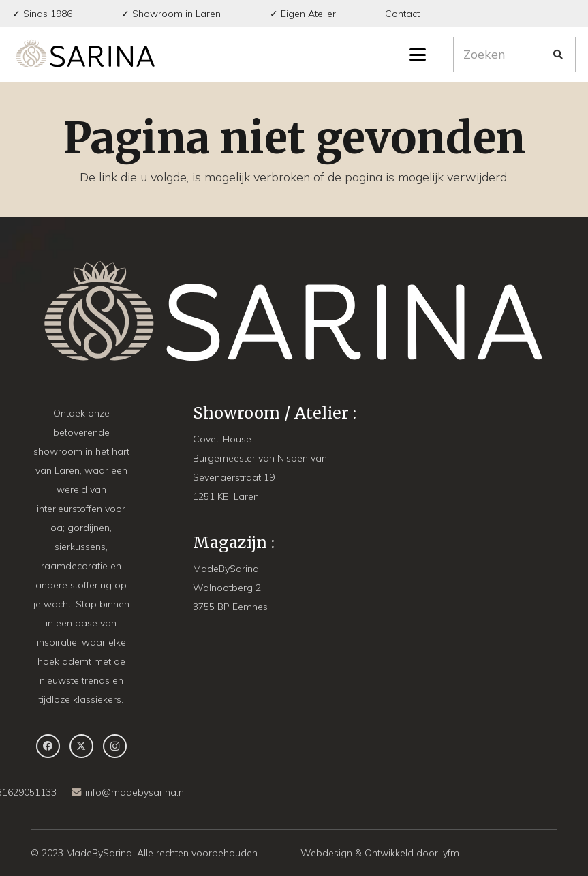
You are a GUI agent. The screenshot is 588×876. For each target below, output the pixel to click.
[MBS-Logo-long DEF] (86, 55)
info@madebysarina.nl (136, 792)
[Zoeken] (514, 55)
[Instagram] (115, 746)
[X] (81, 746)
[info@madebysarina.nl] (78, 792)
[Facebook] (48, 746)
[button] (418, 55)
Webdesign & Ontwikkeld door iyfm (380, 853)
